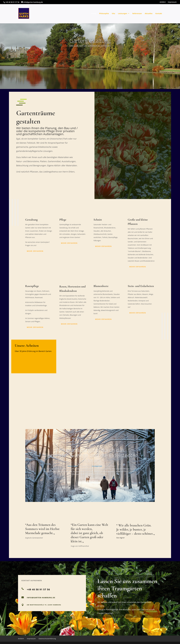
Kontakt (159, 14)
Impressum (172, 2)
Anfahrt (163, 2)
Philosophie (104, 14)
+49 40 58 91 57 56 (12, 2)
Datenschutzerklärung (47, 639)
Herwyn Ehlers (73, 466)
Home (94, 14)
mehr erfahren (35, 251)
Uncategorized (97, 466)
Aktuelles (149, 14)
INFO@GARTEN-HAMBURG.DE (41, 598)
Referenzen (137, 14)
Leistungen (123, 14)
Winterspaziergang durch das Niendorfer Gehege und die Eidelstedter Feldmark (90, 455)
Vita (113, 14)
